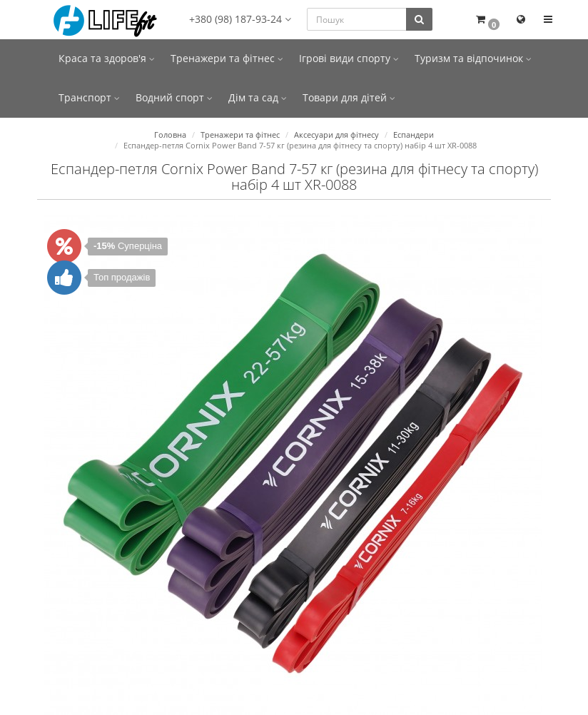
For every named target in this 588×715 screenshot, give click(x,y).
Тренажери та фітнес (227, 58)
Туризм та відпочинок (473, 58)
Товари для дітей (349, 97)
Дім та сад (258, 97)
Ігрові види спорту (349, 58)
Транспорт (89, 97)
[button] (487, 20)
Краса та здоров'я (107, 58)
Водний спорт (174, 97)
